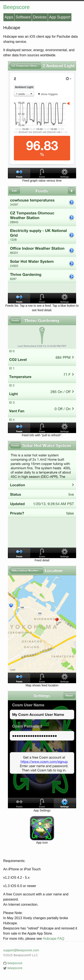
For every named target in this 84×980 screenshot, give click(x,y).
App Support (60, 17)
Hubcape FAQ (54, 939)
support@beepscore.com (21, 950)
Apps (9, 17)
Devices (40, 17)
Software (23, 17)
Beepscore (16, 7)
